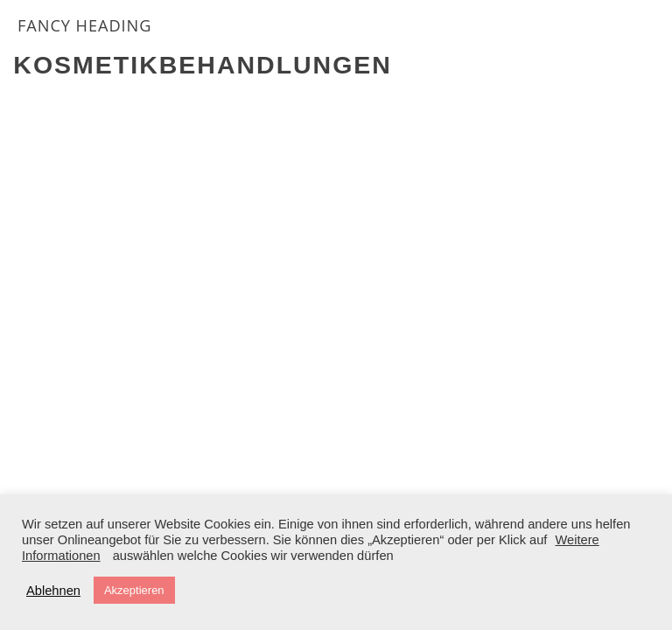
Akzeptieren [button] (134, 590)
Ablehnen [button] (53, 591)
